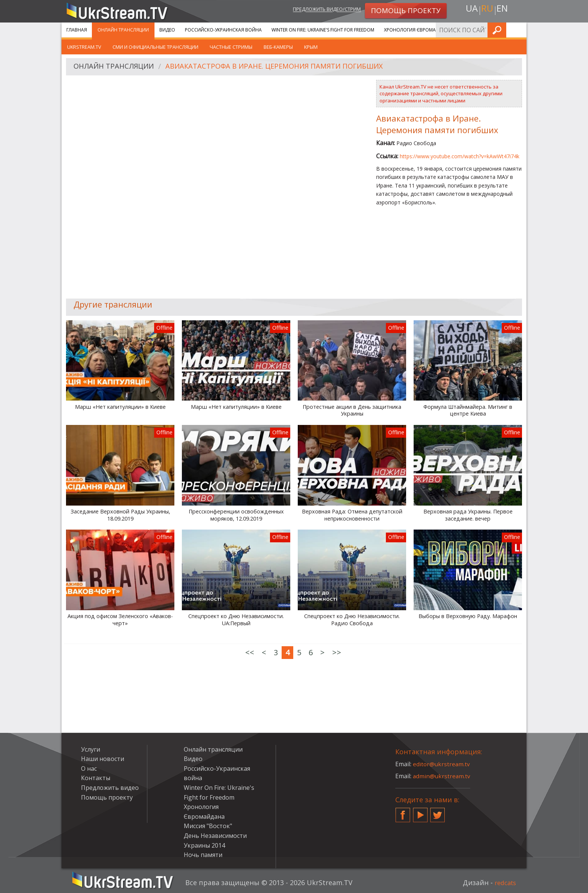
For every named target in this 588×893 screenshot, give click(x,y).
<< (250, 652)
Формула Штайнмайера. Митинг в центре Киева (468, 410)
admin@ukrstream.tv (442, 776)
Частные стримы (231, 47)
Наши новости (103, 759)
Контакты (96, 778)
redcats (504, 882)
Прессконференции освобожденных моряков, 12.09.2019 (236, 515)
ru (487, 10)
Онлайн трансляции (123, 30)
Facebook (403, 812)
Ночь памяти (203, 855)
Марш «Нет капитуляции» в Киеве (120, 407)
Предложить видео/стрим (319, 10)
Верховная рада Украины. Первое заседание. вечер (468, 515)
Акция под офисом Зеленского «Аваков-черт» (120, 620)
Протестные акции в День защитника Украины (352, 410)
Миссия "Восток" (208, 826)
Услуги (470, 30)
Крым (311, 47)
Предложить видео (110, 788)
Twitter (438, 812)
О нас (89, 768)
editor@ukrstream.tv (442, 764)
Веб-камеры (278, 47)
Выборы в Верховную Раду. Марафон (468, 616)
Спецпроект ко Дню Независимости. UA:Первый (236, 620)
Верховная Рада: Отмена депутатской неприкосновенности (352, 515)
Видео (167, 30)
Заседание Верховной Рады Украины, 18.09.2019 (120, 515)
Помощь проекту (107, 797)
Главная (77, 30)
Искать (519, 30)
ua (470, 10)
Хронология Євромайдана (418, 30)
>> (337, 652)
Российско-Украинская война (223, 30)
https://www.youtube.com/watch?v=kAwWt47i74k (460, 156)
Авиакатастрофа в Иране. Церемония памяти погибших (289, 67)
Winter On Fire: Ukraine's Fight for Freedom (323, 30)
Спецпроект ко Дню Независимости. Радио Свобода (352, 620)
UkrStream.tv (84, 47)
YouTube (420, 812)
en (504, 10)
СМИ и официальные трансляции (155, 47)
